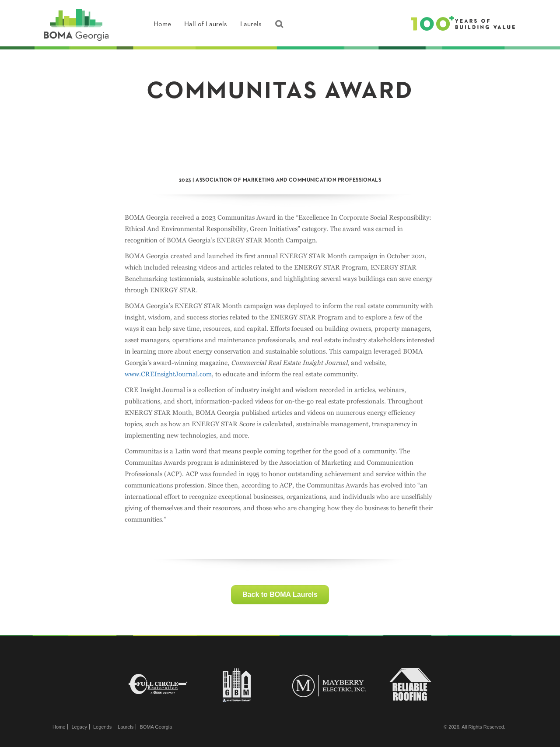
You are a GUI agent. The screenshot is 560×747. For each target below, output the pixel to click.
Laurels (251, 25)
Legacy (79, 727)
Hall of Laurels (206, 25)
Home (162, 25)
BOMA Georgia (156, 727)
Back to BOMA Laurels (280, 594)
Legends (102, 727)
